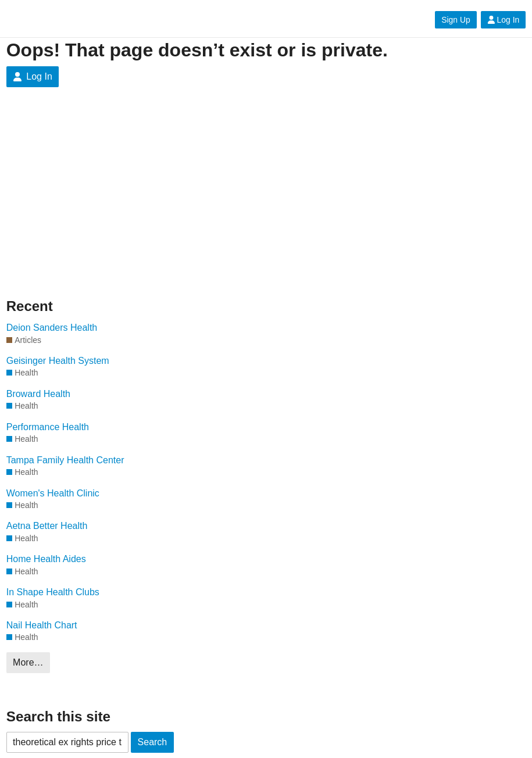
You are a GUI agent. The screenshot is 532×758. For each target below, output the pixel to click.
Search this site (58, 716)
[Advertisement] (266, 192)
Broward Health (38, 394)
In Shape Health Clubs (53, 592)
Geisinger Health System (58, 361)
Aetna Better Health (47, 526)
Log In (504, 20)
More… (28, 662)
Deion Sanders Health (52, 328)
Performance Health (48, 427)
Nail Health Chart (42, 625)
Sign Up (456, 20)
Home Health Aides (46, 559)
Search (153, 742)
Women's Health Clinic (53, 493)
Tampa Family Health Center (65, 460)
